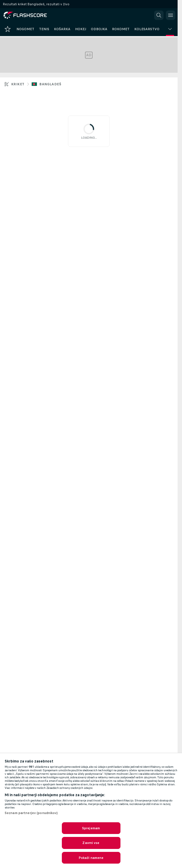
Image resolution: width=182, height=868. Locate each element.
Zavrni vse (91, 843)
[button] (159, 15)
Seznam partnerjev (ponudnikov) (31, 813)
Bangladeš (50, 84)
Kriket (18, 84)
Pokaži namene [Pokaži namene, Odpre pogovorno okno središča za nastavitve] (91, 858)
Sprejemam (91, 828)
